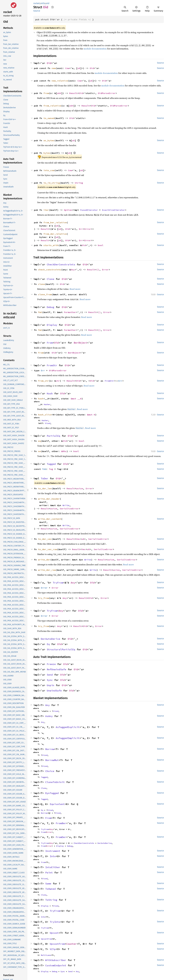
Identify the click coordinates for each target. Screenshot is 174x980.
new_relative (60, 81)
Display (52, 325)
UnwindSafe (54, 691)
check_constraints (50, 270)
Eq (48, 644)
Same (48, 884)
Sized (48, 423)
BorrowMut (52, 760)
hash (41, 399)
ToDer (45, 478)
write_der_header (49, 499)
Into (53, 856)
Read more (75, 289)
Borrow (50, 749)
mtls (43, 3)
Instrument (53, 851)
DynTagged (52, 793)
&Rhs (64, 451)
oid (48, 3)
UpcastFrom (46, 939)
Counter (71, 944)
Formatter (70, 312)
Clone (51, 279)
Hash (50, 393)
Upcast (54, 933)
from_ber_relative (55, 222)
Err (81, 229)
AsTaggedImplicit (68, 738)
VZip (53, 949)
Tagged (51, 464)
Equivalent (57, 804)
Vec (78, 539)
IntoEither (53, 867)
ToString (51, 900)
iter (46, 210)
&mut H (91, 415)
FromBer (61, 823)
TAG (44, 469)
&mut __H (76, 399)
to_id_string (52, 183)
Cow (67, 68)
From (50, 343)
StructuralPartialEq (61, 649)
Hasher (47, 404)
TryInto (55, 922)
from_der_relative (55, 234)
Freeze (51, 664)
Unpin (51, 685)
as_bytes (49, 140)
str (58, 381)
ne (39, 451)
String (79, 183)
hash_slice (45, 415)
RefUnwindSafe (56, 669)
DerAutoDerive (51, 639)
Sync (50, 680)
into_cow (49, 170)
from (46, 93)
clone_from (45, 294)
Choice (50, 771)
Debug (51, 307)
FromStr (52, 365)
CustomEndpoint (56, 965)
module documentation (95, 49)
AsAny (49, 716)
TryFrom (58, 583)
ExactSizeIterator (114, 210)
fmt (40, 312)
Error (88, 229)
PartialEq (53, 436)
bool (101, 245)
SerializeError (69, 509)
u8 (79, 68)
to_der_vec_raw (48, 549)
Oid (49, 63)
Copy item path (53, 7)
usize (80, 488)
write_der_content (50, 519)
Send (50, 675)
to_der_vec (45, 539)
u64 (59, 93)
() (98, 270)
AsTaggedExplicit (68, 727)
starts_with (51, 245)
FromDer (61, 837)
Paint (49, 873)
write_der (44, 560)
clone (41, 284)
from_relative (52, 106)
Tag (51, 469)
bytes (47, 153)
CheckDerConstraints (61, 264)
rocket (36, 3)
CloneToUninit (55, 782)
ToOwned (51, 889)
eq (39, 441)
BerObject (80, 343)
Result (73, 93)
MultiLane (46, 955)
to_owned (49, 118)
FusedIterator (89, 210)
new (54, 68)
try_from (43, 598)
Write (66, 505)
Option (68, 210)
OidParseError (107, 93)
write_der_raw (47, 570)
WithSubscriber (56, 960)
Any (73, 270)
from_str (43, 381)
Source (37, 11)
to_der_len (45, 488)
